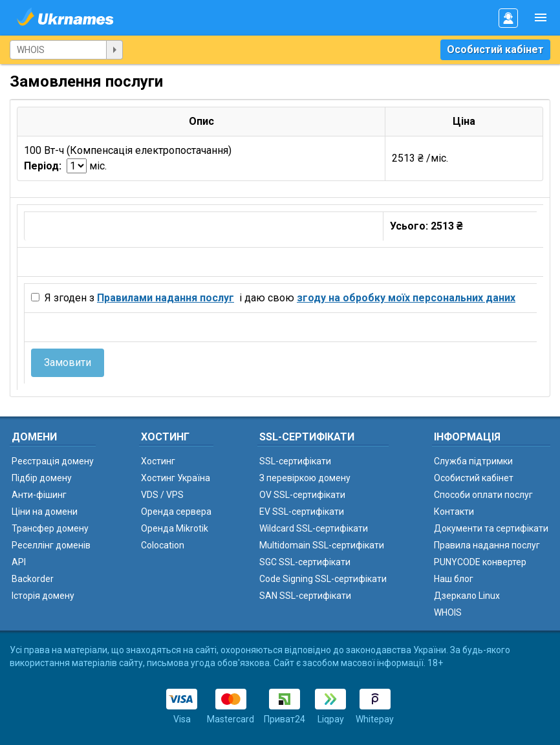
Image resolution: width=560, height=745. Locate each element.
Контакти (454, 512)
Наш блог (454, 579)
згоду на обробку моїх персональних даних (406, 298)
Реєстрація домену (53, 461)
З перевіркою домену (305, 478)
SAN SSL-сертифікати (305, 596)
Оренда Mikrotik (175, 528)
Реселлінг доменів (51, 545)
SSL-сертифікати (295, 461)
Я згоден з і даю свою (279, 298)
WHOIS (448, 612)
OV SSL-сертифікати (302, 495)
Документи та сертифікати (491, 528)
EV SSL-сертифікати (302, 512)
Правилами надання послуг (166, 298)
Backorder (33, 579)
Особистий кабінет (495, 49)
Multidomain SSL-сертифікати (322, 545)
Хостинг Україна (176, 478)
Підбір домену (42, 478)
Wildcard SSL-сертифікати (314, 528)
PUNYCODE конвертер (480, 562)
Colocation (163, 545)
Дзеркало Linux (467, 596)
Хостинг (158, 461)
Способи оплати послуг (483, 495)
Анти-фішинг (39, 495)
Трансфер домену (50, 528)
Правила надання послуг (487, 545)
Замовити (68, 362)
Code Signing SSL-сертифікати (323, 579)
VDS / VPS (162, 495)
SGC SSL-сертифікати (305, 562)
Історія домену (43, 596)
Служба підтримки (473, 461)
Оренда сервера (176, 512)
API (19, 562)
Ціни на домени (45, 512)
